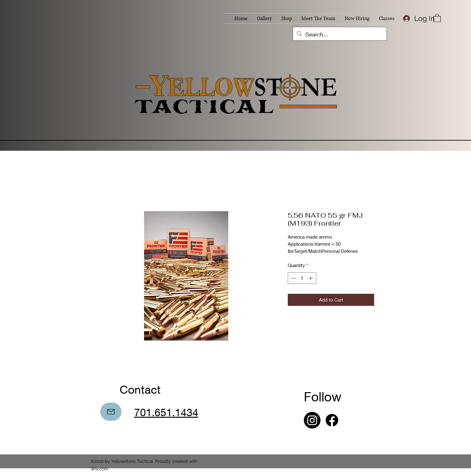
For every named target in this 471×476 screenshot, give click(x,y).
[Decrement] (293, 278)
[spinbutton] (302, 278)
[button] (437, 18)
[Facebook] (332, 420)
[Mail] (111, 412)
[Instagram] (312, 420)
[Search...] (339, 35)
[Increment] (311, 278)
